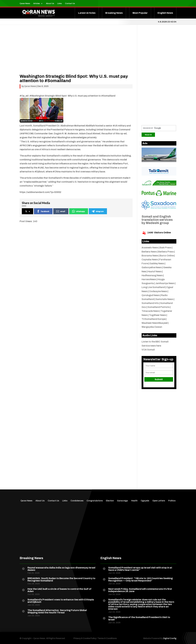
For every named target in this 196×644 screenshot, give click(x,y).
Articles (37, 3)
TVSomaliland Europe (154, 319)
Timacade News (150, 311)
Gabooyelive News (152, 267)
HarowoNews (149, 279)
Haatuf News (155, 271)
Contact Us (70, 3)
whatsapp (78, 211)
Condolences (77, 501)
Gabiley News (157, 263)
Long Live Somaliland (153, 287)
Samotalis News (164, 299)
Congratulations (95, 501)
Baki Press (166, 248)
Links (60, 3)
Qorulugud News (151, 295)
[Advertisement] (76, 54)
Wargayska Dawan (152, 327)
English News (165, 13)
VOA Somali (148, 350)
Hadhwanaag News (152, 275)
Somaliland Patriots (159, 307)
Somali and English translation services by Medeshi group (157, 220)
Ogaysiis (145, 501)
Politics (172, 501)
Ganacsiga (122, 501)
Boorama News (150, 256)
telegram (98, 211)
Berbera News (149, 252)
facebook (43, 211)
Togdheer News (158, 315)
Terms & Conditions (107, 638)
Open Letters (159, 501)
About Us (50, 3)
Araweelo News (150, 248)
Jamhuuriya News (165, 283)
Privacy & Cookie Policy (85, 638)
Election (110, 501)
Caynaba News (150, 260)
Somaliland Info (150, 303)
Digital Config (170, 638)
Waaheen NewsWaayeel (155, 323)
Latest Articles (87, 13)
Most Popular (140, 13)
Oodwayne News (158, 291)
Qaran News (25, 3)
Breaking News (114, 13)
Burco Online (167, 256)
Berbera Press (166, 252)
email (61, 211)
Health (134, 501)
